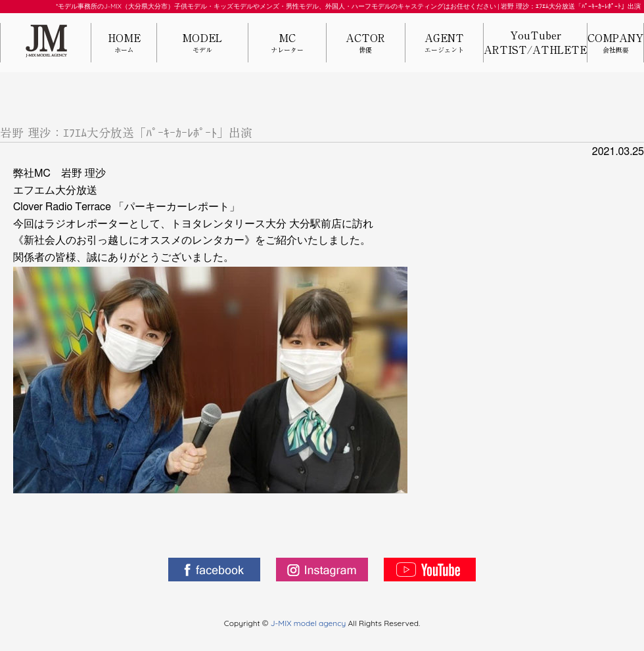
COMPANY (615, 44)
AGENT (444, 44)
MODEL (202, 44)
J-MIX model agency (310, 623)
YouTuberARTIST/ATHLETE (535, 43)
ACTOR (365, 44)
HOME (124, 44)
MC (287, 44)
